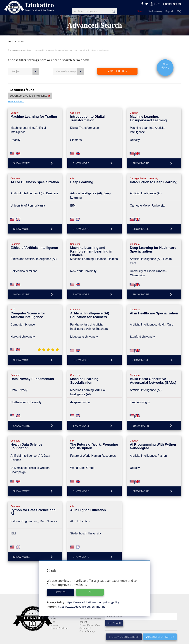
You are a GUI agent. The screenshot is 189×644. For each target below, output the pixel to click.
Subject (25, 71)
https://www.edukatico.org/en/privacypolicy (92, 602)
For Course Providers (90, 627)
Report (169, 11)
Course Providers (60, 637)
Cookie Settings (87, 640)
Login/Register (172, 4)
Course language (70, 71)
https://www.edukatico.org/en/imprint (81, 607)
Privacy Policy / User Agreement (90, 635)
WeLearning (155, 11)
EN (155, 4)
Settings (61, 592)
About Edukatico (88, 618)
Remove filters (16, 101)
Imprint (83, 631)
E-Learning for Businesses (87, 623)
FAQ (179, 11)
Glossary (55, 634)
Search (141, 11)
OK (90, 592)
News (54, 627)
